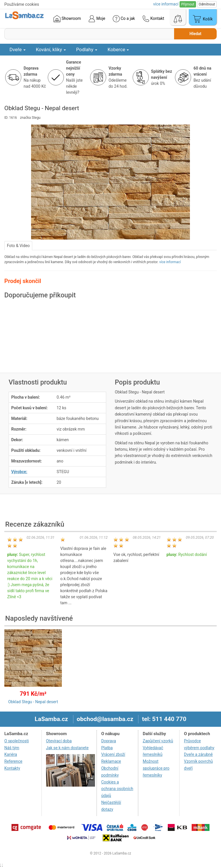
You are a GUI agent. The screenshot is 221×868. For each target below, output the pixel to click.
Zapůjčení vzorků (158, 741)
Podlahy (87, 49)
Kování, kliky (51, 49)
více (166, 4)
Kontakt (153, 19)
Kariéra (11, 754)
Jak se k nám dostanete (67, 748)
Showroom (67, 19)
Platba (107, 748)
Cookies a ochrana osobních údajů (117, 789)
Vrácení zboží (113, 754)
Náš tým (12, 748)
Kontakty (12, 768)
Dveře (18, 49)
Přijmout (188, 4)
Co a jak (124, 19)
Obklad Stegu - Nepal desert (33, 702)
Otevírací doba (59, 741)
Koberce (118, 49)
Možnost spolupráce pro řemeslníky (156, 768)
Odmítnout (207, 4)
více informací (170, 262)
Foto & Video (18, 246)
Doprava (109, 741)
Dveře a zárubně (198, 754)
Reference (13, 761)
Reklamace (111, 761)
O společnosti (17, 741)
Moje (97, 19)
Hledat (196, 34)
